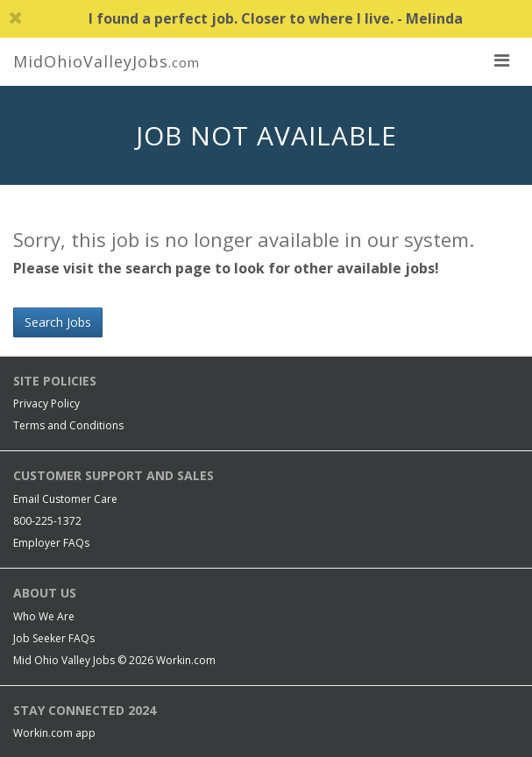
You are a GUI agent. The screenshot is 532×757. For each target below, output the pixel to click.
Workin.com (186, 660)
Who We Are (44, 616)
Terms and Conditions (68, 425)
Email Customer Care (65, 499)
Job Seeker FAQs (54, 638)
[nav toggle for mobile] (501, 60)
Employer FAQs (51, 543)
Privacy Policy (46, 403)
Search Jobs (58, 322)
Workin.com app (54, 733)
